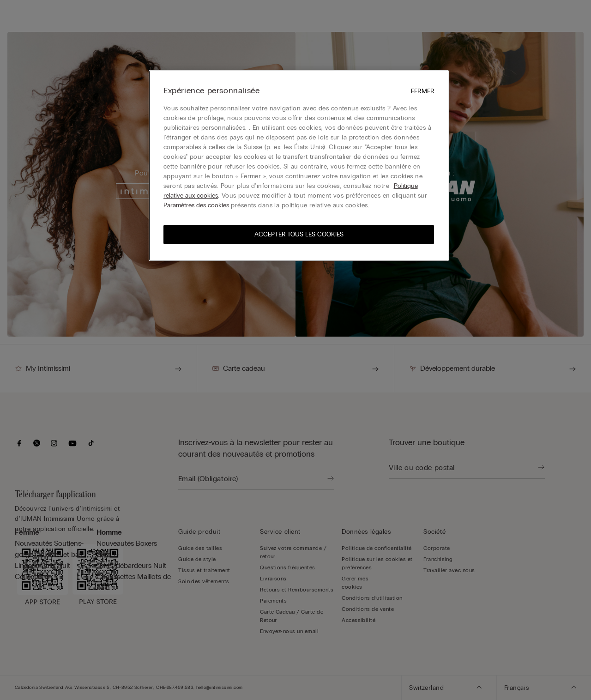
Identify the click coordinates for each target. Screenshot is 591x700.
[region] (299, 166)
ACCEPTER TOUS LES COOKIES (299, 234)
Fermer (422, 91)
